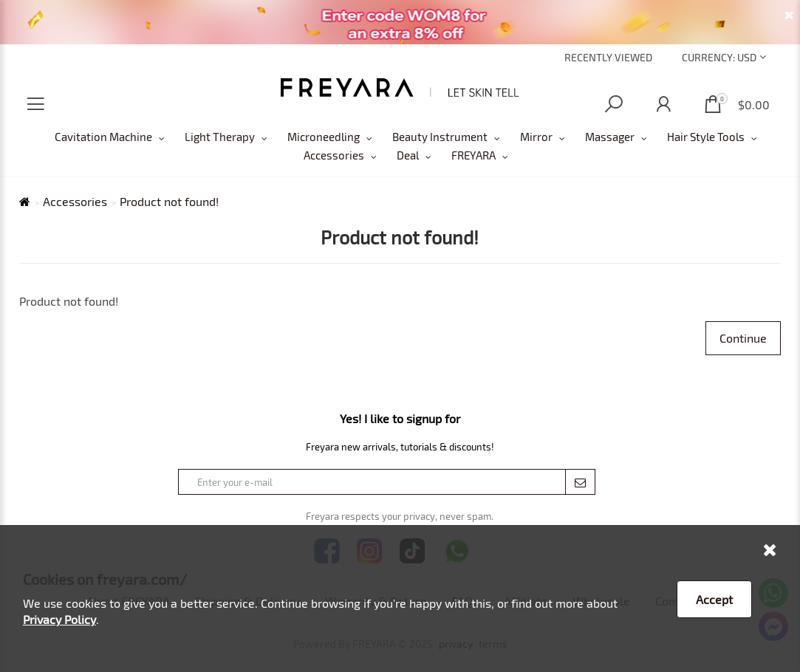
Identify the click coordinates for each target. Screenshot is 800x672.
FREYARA (473, 155)
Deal (408, 155)
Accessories (334, 155)
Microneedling (324, 137)
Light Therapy (220, 137)
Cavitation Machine (103, 137)
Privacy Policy (59, 619)
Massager (610, 137)
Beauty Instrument (440, 137)
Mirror (536, 137)
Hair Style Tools (706, 137)
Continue (743, 338)
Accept (714, 599)
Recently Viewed (608, 57)
